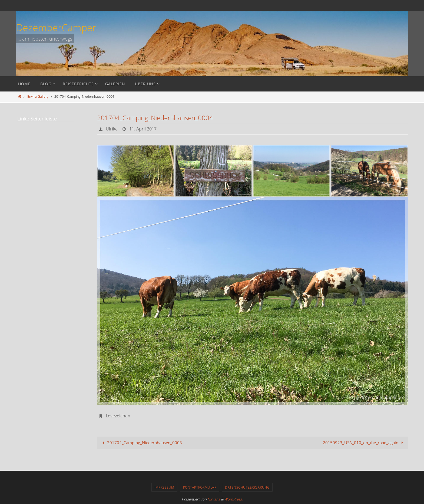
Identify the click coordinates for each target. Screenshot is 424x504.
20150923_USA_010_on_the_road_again (364, 443)
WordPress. (233, 499)
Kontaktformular (200, 487)
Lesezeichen (118, 416)
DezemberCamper (56, 27)
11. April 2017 (143, 129)
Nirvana (214, 499)
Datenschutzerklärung (247, 487)
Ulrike (112, 129)
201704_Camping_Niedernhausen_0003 (141, 443)
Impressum (164, 487)
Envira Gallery (38, 96)
